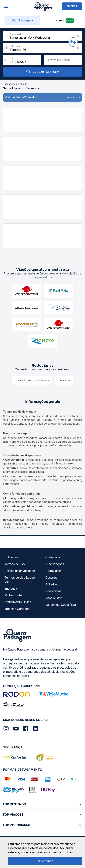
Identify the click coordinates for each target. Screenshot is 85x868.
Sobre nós (11, 557)
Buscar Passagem (43, 72)
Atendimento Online (18, 602)
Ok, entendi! (45, 861)
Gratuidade (53, 557)
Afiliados (51, 584)
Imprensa (11, 588)
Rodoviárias (53, 571)
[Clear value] (38, 60)
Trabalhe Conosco (17, 609)
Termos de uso (15, 564)
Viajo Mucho (54, 598)
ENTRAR (72, 6)
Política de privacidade (20, 571)
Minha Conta (13, 595)
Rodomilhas (53, 591)
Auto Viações (55, 564)
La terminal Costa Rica (61, 605)
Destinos (51, 578)
